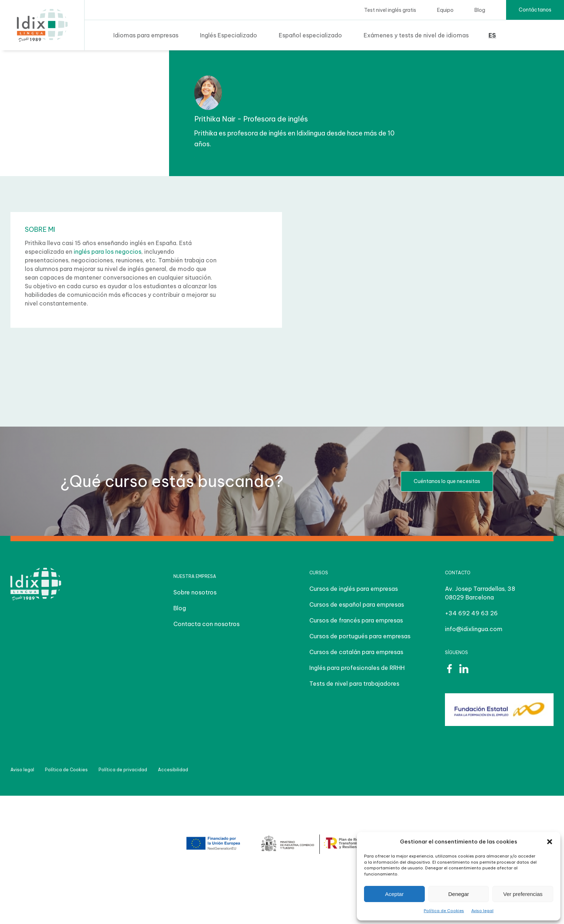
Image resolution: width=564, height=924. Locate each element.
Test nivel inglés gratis (390, 10)
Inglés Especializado (229, 35)
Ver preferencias (523, 894)
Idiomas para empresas (146, 35)
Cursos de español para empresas (357, 604)
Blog (480, 10)
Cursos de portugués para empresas (360, 636)
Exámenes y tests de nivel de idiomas (416, 35)
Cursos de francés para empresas (356, 620)
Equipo (445, 10)
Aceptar (394, 894)
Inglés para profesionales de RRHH (357, 668)
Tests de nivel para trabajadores (354, 684)
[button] (550, 842)
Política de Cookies (444, 911)
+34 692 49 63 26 (471, 613)
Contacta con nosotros (206, 624)
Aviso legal (482, 911)
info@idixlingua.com (474, 629)
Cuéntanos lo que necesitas (447, 481)
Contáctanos (535, 10)
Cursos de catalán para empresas (356, 652)
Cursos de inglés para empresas (354, 589)
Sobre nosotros (195, 592)
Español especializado (310, 35)
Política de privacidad (123, 770)
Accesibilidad (173, 770)
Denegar (459, 894)
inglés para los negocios (108, 252)
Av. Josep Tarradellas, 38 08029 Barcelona (480, 593)
